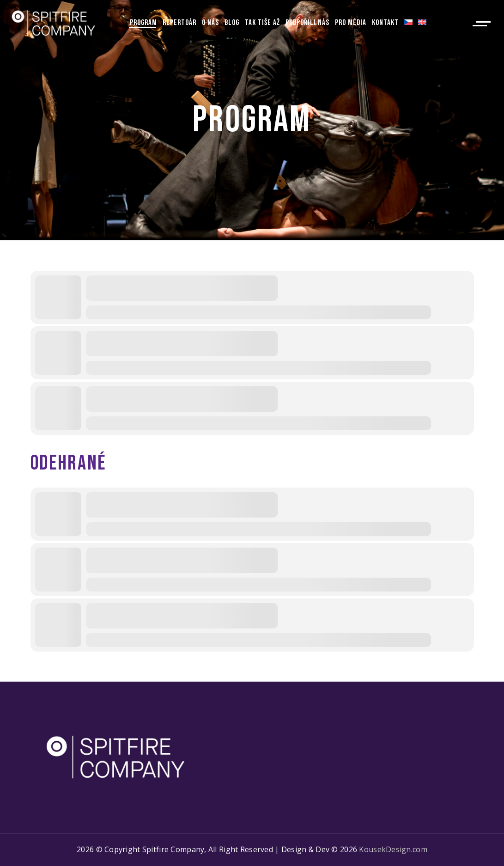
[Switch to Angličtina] (422, 23)
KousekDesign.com (393, 849)
